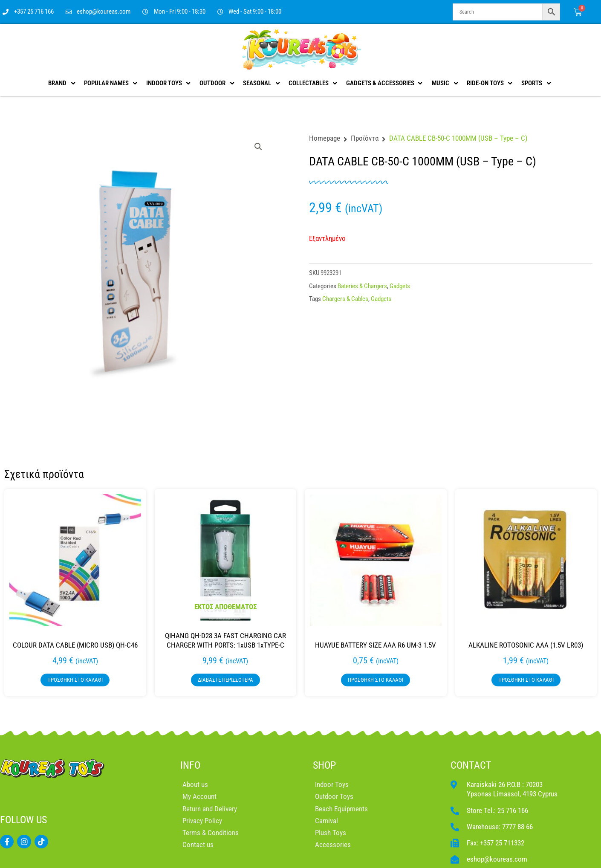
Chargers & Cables (345, 299)
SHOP (324, 765)
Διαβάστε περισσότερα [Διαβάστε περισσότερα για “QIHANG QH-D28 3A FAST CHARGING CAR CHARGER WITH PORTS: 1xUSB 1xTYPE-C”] (225, 680)
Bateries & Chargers (362, 286)
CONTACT (471, 765)
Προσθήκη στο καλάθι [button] (75, 680)
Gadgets (400, 286)
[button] (258, 147)
